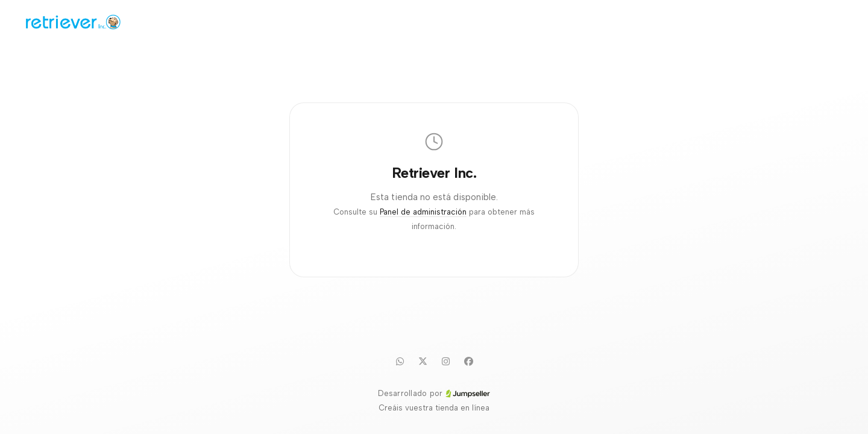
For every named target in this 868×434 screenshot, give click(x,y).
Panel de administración (423, 212)
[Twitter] (423, 361)
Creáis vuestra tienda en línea (434, 408)
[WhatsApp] (400, 361)
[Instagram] (445, 361)
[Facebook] (468, 361)
